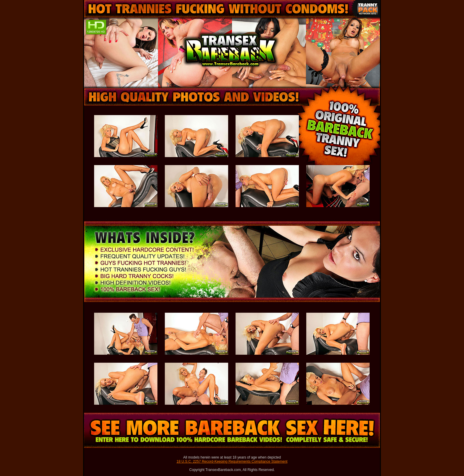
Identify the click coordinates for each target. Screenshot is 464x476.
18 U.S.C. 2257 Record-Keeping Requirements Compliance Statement (232, 462)
